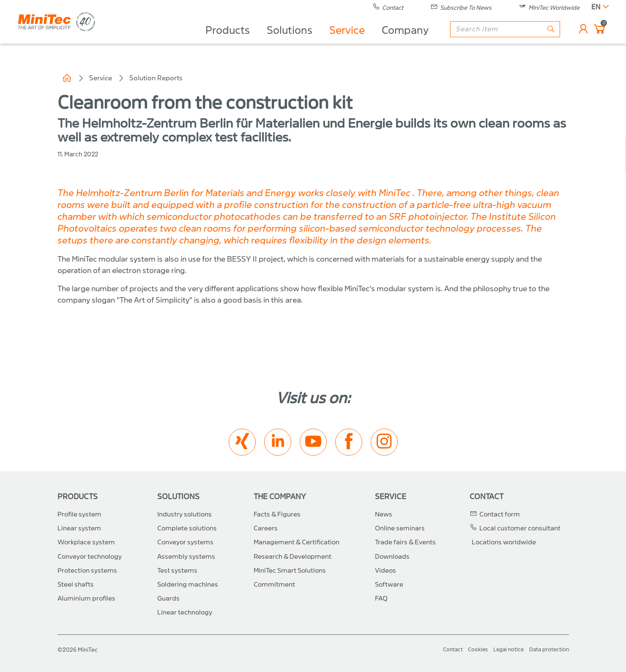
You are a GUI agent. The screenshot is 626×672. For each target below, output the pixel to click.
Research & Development (292, 557)
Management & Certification (297, 542)
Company (405, 41)
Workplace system (86, 542)
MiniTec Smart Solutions (290, 571)
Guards (168, 598)
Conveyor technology (90, 557)
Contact (487, 497)
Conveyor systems (185, 542)
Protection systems (87, 571)
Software (389, 585)
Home (67, 78)
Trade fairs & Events (405, 542)
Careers (266, 528)
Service (347, 41)
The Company (280, 497)
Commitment (274, 585)
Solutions (290, 41)
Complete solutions (187, 528)
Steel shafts (76, 585)
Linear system (79, 528)
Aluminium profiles (86, 598)
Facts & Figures (277, 514)
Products (228, 41)
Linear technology (185, 612)
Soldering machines (188, 585)
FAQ (381, 598)
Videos (385, 571)
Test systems (177, 571)
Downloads (392, 557)
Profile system (79, 514)
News (384, 514)
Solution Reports (156, 78)
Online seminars (400, 528)
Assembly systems (186, 557)
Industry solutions (185, 514)
